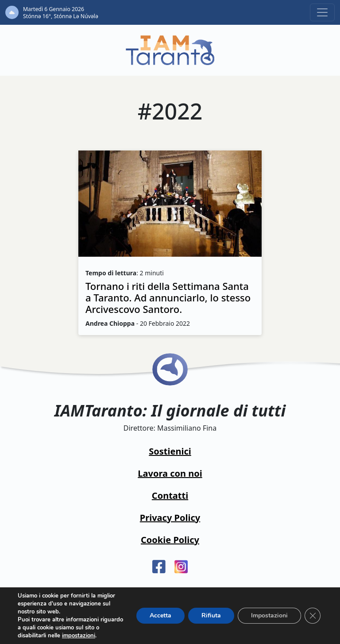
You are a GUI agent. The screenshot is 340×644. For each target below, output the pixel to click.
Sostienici (170, 451)
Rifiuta (211, 615)
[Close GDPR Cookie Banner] (313, 616)
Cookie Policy (170, 540)
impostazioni (79, 636)
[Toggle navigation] (322, 12)
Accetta (160, 615)
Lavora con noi (170, 473)
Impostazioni (269, 615)
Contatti (170, 496)
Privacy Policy (170, 518)
